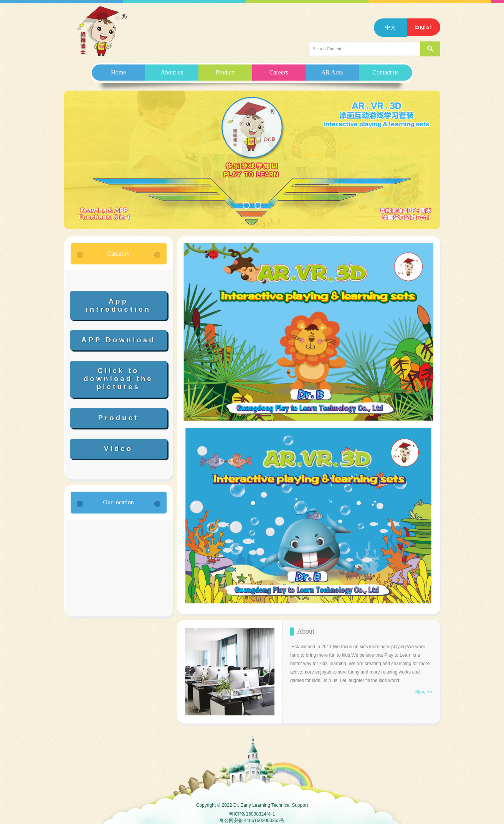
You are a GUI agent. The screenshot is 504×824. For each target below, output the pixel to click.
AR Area (332, 72)
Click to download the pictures (118, 379)
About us (172, 72)
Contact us (385, 72)
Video (119, 449)
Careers (279, 72)
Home (118, 72)
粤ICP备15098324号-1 (252, 814)
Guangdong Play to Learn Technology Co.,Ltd (102, 32)
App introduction (119, 305)
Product (225, 72)
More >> (424, 692)
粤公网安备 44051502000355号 (252, 821)
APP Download (118, 340)
